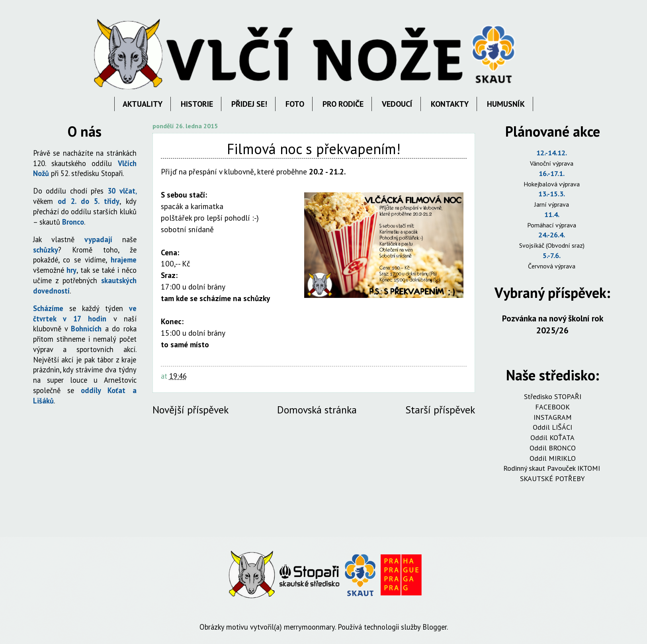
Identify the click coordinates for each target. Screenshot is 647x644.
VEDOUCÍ (397, 104)
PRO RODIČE (343, 104)
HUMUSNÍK (506, 104)
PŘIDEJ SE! (249, 104)
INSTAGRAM (553, 417)
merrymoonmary (309, 627)
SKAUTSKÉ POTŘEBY (552, 479)
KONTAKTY (450, 104)
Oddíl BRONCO (553, 448)
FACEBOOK (552, 407)
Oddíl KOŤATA (552, 437)
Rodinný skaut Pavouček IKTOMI (553, 468)
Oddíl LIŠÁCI (552, 427)
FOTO (295, 104)
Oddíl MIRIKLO (553, 458)
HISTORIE (197, 104)
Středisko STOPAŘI (553, 396)
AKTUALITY (143, 104)
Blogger (435, 627)
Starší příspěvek (440, 410)
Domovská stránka (317, 410)
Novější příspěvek (191, 410)
